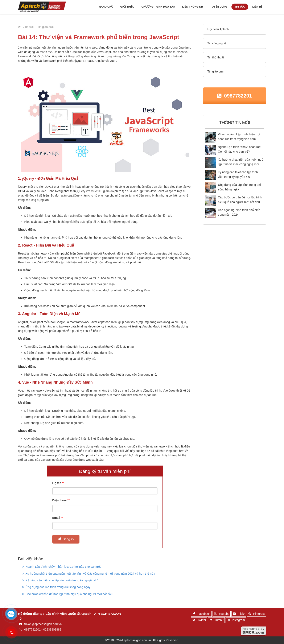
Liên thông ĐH (193, 7)
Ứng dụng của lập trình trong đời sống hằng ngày (56, 587)
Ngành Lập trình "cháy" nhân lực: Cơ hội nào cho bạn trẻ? (62, 567)
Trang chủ (105, 7)
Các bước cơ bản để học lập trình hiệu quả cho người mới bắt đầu (67, 594)
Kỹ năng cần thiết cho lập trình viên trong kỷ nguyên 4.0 (60, 580)
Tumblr (216, 621)
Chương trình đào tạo (158, 7)
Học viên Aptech (218, 29)
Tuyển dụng (219, 7)
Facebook (201, 614)
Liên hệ (257, 7)
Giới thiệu (127, 7)
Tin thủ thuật (216, 57)
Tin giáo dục (46, 27)
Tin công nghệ (217, 43)
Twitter (199, 621)
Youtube (221, 614)
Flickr (238, 614)
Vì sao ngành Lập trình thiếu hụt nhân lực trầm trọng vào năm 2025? (239, 139)
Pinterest (256, 614)
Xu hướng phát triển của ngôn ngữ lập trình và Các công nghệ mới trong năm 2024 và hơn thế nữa (89, 574)
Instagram (235, 621)
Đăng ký (66, 539)
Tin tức (240, 7)
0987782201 (238, 96)
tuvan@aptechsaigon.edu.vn (43, 624)
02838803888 (52, 629)
